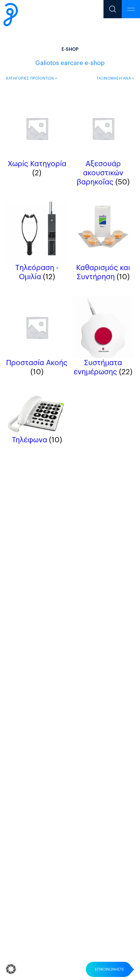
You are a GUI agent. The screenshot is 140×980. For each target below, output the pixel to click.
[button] (11, 969)
